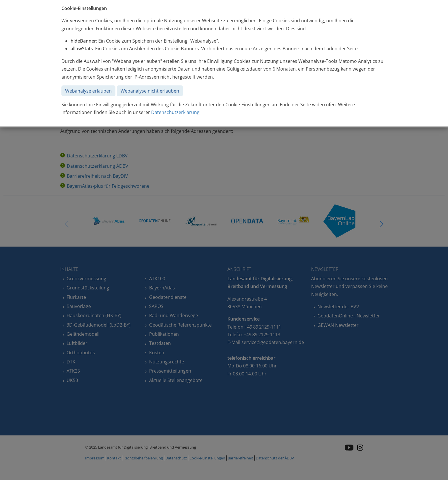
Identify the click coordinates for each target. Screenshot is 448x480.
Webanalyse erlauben (88, 91)
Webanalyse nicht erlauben (150, 91)
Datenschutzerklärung (175, 112)
